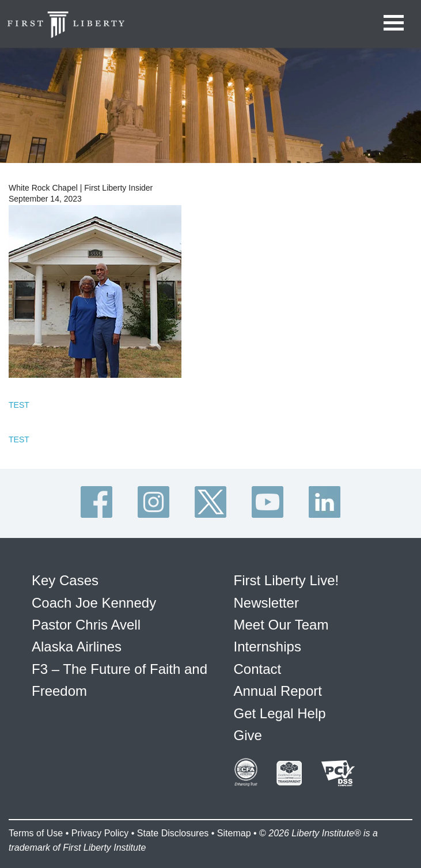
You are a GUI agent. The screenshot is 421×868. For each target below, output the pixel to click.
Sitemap (234, 833)
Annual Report (278, 691)
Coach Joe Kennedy (94, 603)
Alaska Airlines (77, 647)
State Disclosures (173, 833)
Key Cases (65, 580)
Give (248, 735)
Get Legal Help (280, 713)
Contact (258, 669)
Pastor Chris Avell (86, 625)
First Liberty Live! (287, 580)
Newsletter (266, 603)
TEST (19, 405)
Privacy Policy (100, 833)
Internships (268, 647)
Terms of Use (36, 833)
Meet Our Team (281, 625)
